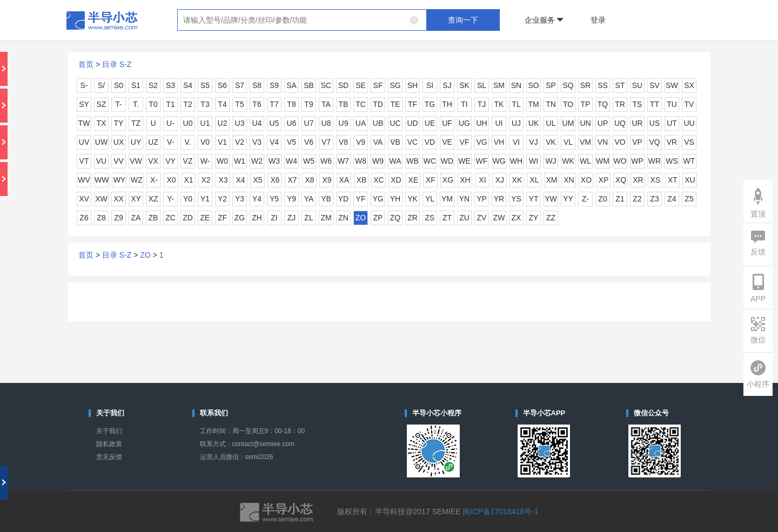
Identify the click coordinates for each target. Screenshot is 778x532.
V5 (291, 142)
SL (482, 85)
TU (672, 104)
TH (447, 104)
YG (378, 199)
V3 (257, 142)
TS (638, 104)
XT (673, 180)
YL (430, 199)
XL (534, 180)
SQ (568, 85)
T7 (274, 104)
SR (585, 85)
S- (84, 85)
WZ (137, 180)
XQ (621, 180)
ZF (222, 218)
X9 (327, 180)
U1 (205, 123)
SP (551, 85)
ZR (413, 218)
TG (430, 104)
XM (551, 180)
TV (689, 104)
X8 (309, 180)
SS (603, 85)
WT (689, 161)
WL (585, 161)
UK (534, 123)
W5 (309, 161)
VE (447, 142)
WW (102, 180)
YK (413, 199)
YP (482, 199)
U (153, 123)
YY (568, 199)
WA (395, 161)
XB (362, 180)
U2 (223, 123)
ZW (499, 218)
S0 (119, 85)
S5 (205, 85)
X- (154, 180)
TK (499, 104)
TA (326, 104)
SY (84, 104)
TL (516, 104)
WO (620, 161)
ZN (343, 218)
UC (395, 123)
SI (430, 85)
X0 (171, 180)
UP (603, 123)
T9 (308, 104)
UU (689, 123)
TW (84, 123)
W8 (361, 161)
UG (464, 123)
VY (170, 161)
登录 (598, 20)
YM (447, 199)
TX (102, 123)
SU (637, 85)
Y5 (274, 199)
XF (431, 180)
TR (620, 104)
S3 (170, 85)
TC (361, 104)
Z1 (620, 199)
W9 (378, 161)
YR (499, 199)
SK (464, 85)
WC (430, 161)
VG (481, 142)
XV (84, 199)
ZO (361, 218)
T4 (222, 104)
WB (413, 161)
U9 (344, 123)
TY (119, 123)
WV (84, 180)
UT (672, 123)
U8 (326, 123)
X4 (240, 180)
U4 (257, 123)
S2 (153, 85)
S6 (222, 85)
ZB (153, 218)
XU (690, 180)
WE (464, 161)
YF (361, 199)
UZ (153, 142)
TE (395, 104)
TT (655, 104)
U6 (292, 123)
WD (447, 161)
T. (136, 104)
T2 (187, 104)
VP (637, 142)
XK (517, 180)
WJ (551, 161)
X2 (206, 180)
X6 (275, 180)
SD (343, 85)
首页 (86, 64)
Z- (585, 199)
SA (291, 85)
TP (586, 104)
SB (309, 85)
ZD (188, 218)
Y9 (291, 199)
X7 (292, 180)
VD (430, 142)
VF (465, 142)
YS (516, 199)
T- (118, 104)
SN (516, 85)
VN (603, 142)
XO (586, 180)
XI (482, 180)
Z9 (118, 218)
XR (638, 180)
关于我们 (109, 431)
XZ (153, 199)
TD (378, 104)
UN (585, 123)
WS (672, 161)
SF (378, 85)
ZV (482, 218)
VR (672, 142)
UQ (620, 123)
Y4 (257, 199)
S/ (101, 85)
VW (136, 161)
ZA (136, 218)
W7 (343, 161)
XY (136, 199)
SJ (447, 85)
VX (153, 161)
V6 (309, 142)
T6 (257, 104)
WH (516, 161)
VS (689, 142)
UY (136, 142)
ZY (534, 218)
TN (551, 104)
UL (551, 123)
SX (689, 85)
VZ (188, 161)
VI (516, 142)
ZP (378, 218)
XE (414, 180)
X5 (257, 180)
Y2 (222, 199)
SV (655, 85)
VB (395, 142)
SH (413, 85)
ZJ (292, 218)
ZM (326, 218)
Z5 (689, 199)
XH (465, 180)
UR (637, 123)
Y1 (205, 199)
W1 (240, 161)
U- (170, 123)
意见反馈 (109, 457)
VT (84, 161)
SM (499, 85)
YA (309, 199)
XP (604, 180)
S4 (188, 85)
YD (343, 199)
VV (119, 161)
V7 (326, 142)
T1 (170, 104)
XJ (500, 180)
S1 (136, 85)
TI (464, 104)
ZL (308, 218)
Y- (170, 199)
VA (378, 142)
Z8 (101, 218)
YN (464, 199)
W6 (326, 161)
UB (378, 123)
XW (101, 199)
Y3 (240, 199)
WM (603, 161)
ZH (257, 218)
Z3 (654, 199)
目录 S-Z (117, 64)
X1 (188, 180)
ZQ (395, 218)
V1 (222, 142)
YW (551, 199)
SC (326, 85)
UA (361, 123)
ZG (240, 218)
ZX (517, 218)
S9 (274, 85)
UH (481, 123)
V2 (240, 142)
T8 (291, 104)
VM (585, 142)
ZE (205, 218)
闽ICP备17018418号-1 (500, 511)
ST (620, 85)
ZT (447, 218)
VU (101, 161)
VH (499, 142)
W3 (274, 161)
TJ (482, 104)
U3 (240, 123)
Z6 (84, 218)
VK (551, 142)
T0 (153, 104)
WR (655, 161)
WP (637, 161)
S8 (257, 85)
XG (448, 180)
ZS (430, 218)
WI (534, 161)
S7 (240, 85)
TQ (603, 104)
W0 (222, 161)
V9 (361, 142)
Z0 (602, 199)
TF (413, 104)
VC (413, 142)
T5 (239, 104)
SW (672, 85)
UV (84, 142)
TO (568, 104)
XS (656, 180)
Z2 (637, 199)
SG (395, 85)
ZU (464, 218)
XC (378, 180)
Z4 (672, 199)
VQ (654, 142)
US (655, 123)
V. (188, 142)
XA (344, 180)
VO (620, 142)
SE (361, 85)
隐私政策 (109, 444)
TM (533, 104)
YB (326, 199)
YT (534, 199)
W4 (291, 161)
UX (119, 142)
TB (344, 104)
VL (568, 142)
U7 (309, 123)
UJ (516, 123)
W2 (257, 161)
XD (396, 180)
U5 (274, 123)
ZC (170, 218)
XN (569, 180)
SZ (102, 104)
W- (205, 161)
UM (568, 123)
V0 (205, 142)
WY (120, 180)
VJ (533, 142)
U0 (188, 123)
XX (119, 199)
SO (533, 85)
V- (170, 142)
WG (499, 161)
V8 (343, 142)
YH (395, 199)
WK (568, 161)
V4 (274, 142)
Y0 (188, 199)
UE (430, 123)
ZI (274, 218)
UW (101, 142)
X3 (223, 180)
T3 (205, 104)
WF (482, 161)
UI (499, 123)
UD (412, 123)
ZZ (551, 218)
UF (447, 123)
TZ (136, 123)
